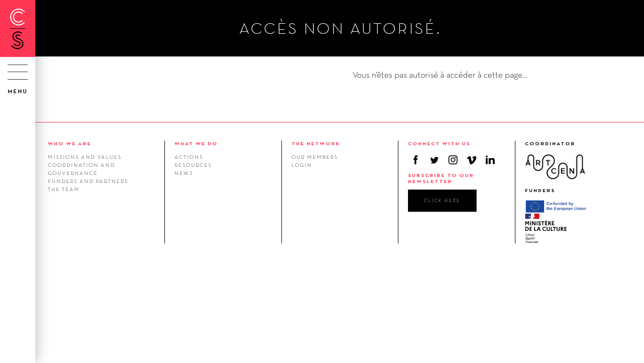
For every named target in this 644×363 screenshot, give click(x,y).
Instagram (453, 160)
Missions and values (85, 157)
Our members (315, 157)
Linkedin (490, 160)
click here (442, 200)
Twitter (434, 160)
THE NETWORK (316, 143)
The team (64, 189)
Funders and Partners (88, 181)
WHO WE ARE (70, 143)
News (184, 173)
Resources (193, 165)
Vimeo (472, 160)
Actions (189, 157)
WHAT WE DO (196, 143)
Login (302, 165)
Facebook (416, 160)
